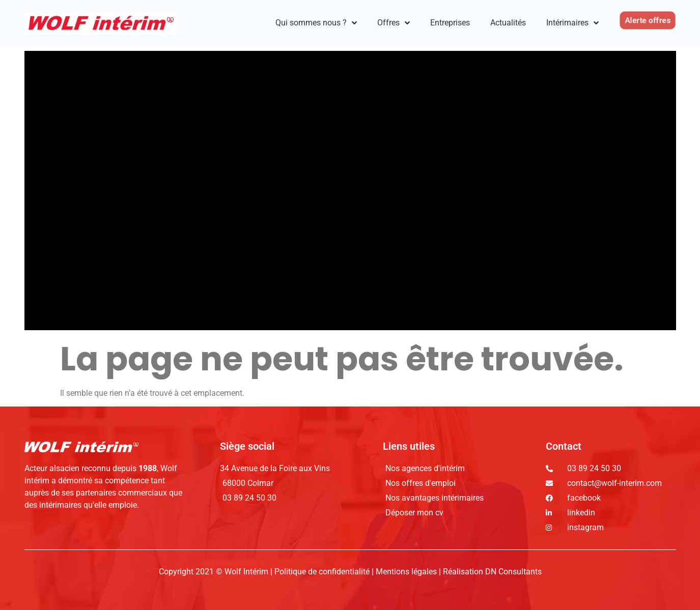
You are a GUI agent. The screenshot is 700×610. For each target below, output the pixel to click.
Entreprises (450, 23)
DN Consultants (513, 572)
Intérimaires (572, 23)
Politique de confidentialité (323, 572)
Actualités (508, 23)
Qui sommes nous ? (316, 23)
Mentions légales (406, 572)
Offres (394, 23)
